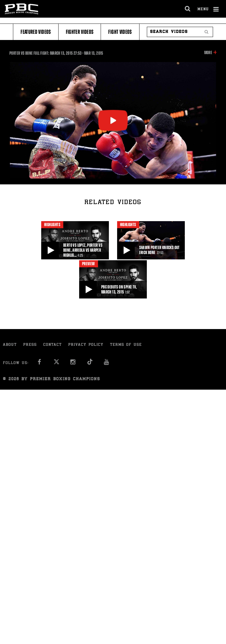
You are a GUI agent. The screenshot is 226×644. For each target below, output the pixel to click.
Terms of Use (126, 345)
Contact (53, 345)
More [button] (208, 53)
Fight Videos (120, 32)
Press (30, 345)
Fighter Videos (80, 32)
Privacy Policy (86, 345)
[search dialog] (188, 9)
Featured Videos (36, 32)
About (10, 345)
